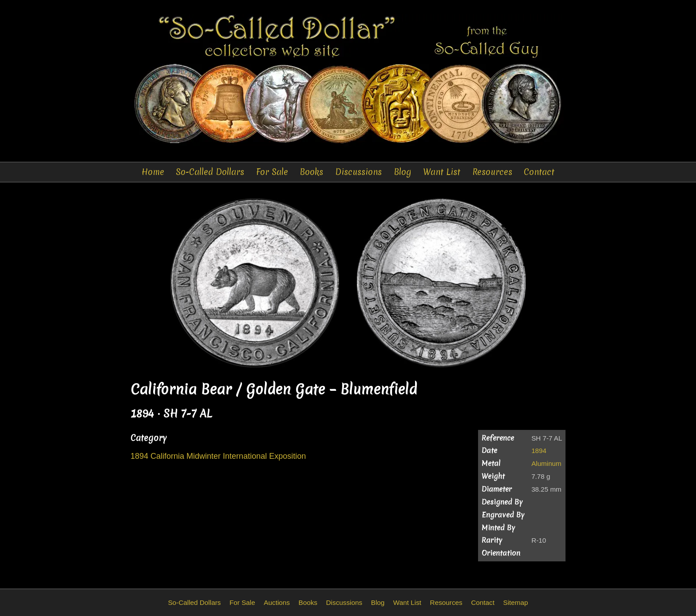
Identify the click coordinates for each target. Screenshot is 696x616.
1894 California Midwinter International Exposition (218, 456)
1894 (539, 451)
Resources (492, 172)
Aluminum (546, 463)
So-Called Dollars (210, 172)
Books (311, 172)
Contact (539, 172)
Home (153, 172)
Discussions (358, 172)
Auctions (277, 602)
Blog (403, 172)
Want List (442, 172)
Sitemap (515, 602)
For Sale (272, 172)
